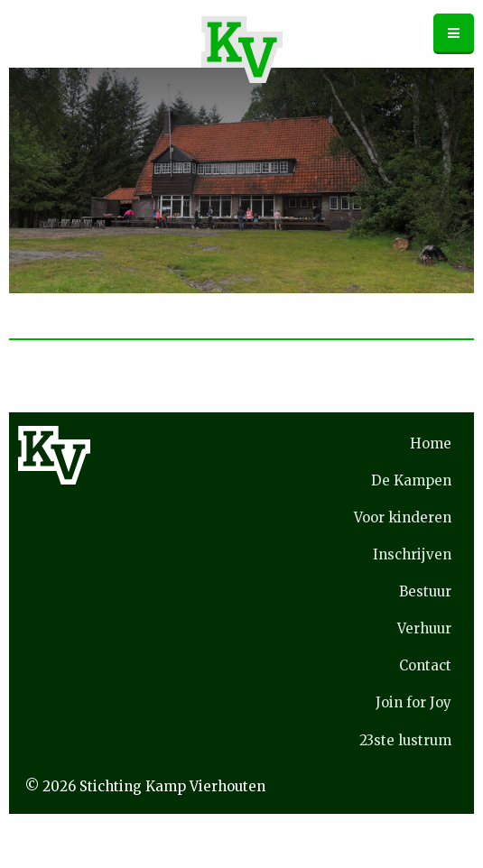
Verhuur (424, 628)
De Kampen (411, 480)
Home (431, 443)
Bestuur (425, 591)
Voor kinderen (403, 517)
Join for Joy (413, 702)
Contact (425, 665)
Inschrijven (412, 554)
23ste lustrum (405, 740)
